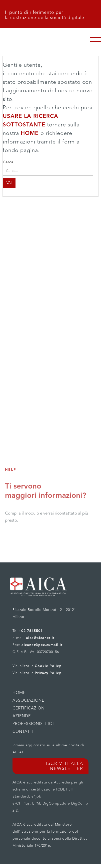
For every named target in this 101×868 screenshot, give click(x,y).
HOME (31, 133)
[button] (95, 39)
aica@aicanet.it (40, 638)
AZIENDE (22, 716)
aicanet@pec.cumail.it (42, 645)
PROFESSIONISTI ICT (33, 724)
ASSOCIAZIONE (28, 701)
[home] (47, 39)
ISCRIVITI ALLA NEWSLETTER (64, 766)
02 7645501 (32, 631)
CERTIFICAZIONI (29, 708)
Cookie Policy (48, 666)
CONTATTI (23, 732)
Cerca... (10, 162)
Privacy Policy (48, 673)
